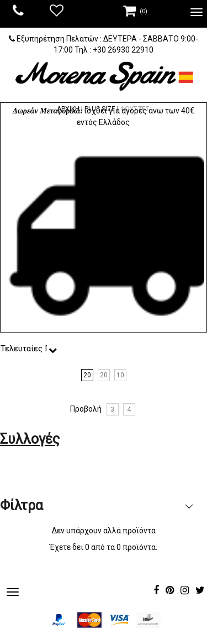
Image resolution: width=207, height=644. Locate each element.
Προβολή (86, 409)
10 (120, 375)
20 (87, 375)
